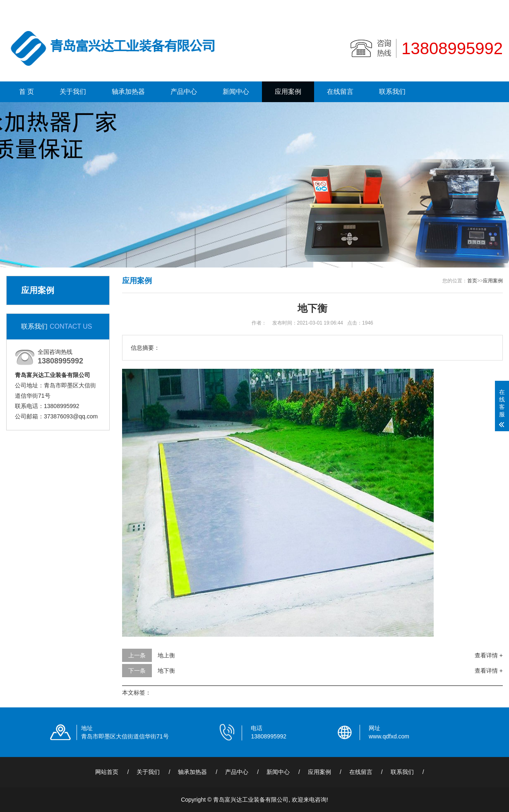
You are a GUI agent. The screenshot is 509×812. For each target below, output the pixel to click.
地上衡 (166, 655)
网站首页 (107, 772)
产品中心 (184, 92)
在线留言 (340, 92)
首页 (472, 281)
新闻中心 (236, 92)
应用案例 (288, 92)
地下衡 (166, 671)
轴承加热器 (128, 92)
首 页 (26, 92)
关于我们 (73, 92)
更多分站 (491, 7)
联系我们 (459, 7)
